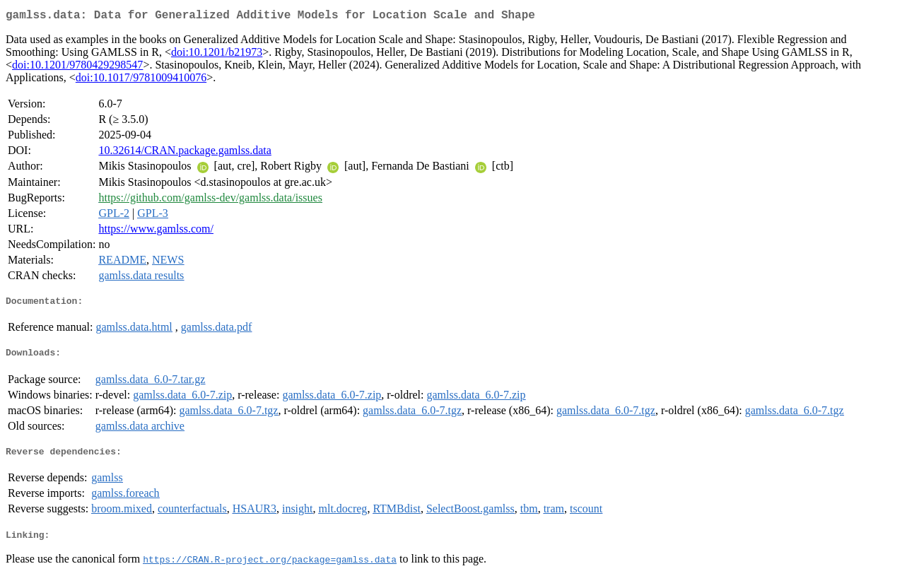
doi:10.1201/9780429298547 (77, 67)
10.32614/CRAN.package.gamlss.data (185, 153)
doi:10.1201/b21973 (217, 55)
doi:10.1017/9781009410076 (141, 80)
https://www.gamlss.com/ (156, 231)
